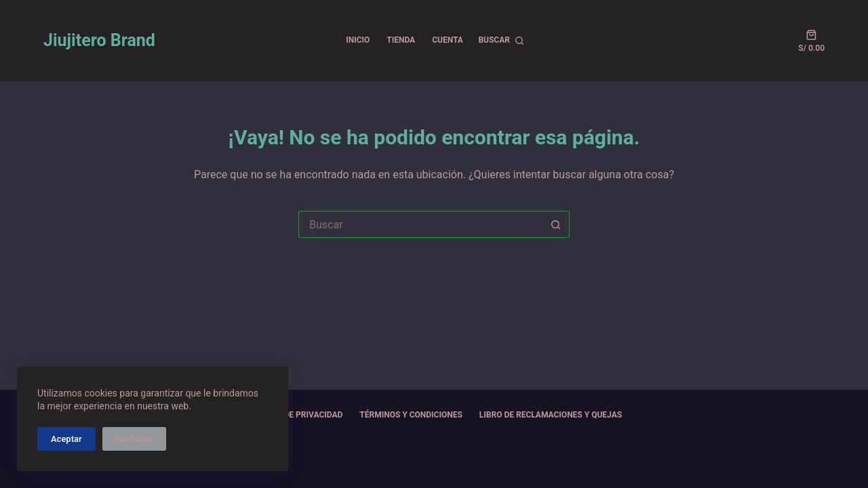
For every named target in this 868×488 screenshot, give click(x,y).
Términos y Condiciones (411, 415)
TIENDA (401, 40)
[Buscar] (501, 41)
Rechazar (134, 439)
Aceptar (66, 439)
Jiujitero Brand (99, 40)
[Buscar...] (420, 224)
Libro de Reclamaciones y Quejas (551, 415)
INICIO (358, 40)
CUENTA (448, 40)
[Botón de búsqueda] (556, 224)
